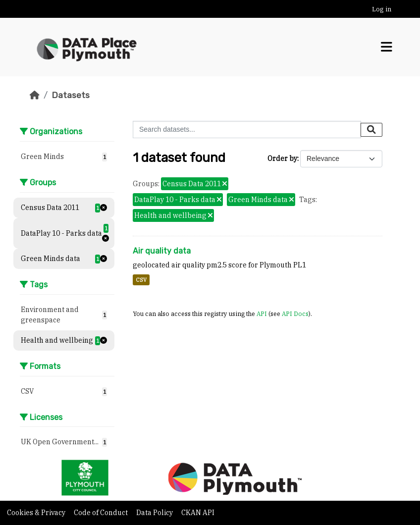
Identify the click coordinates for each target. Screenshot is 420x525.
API (262, 314)
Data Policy (155, 513)
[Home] (35, 95)
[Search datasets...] (247, 130)
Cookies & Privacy (37, 513)
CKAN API (198, 513)
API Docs (295, 314)
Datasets (71, 95)
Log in (382, 9)
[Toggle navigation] (387, 47)
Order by (282, 158)
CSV (141, 280)
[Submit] (371, 130)
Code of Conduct (102, 513)
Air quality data (162, 251)
